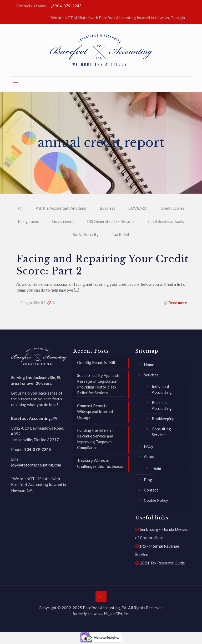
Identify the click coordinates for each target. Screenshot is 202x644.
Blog (148, 480)
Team (156, 468)
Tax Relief (121, 234)
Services (151, 375)
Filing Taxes (28, 221)
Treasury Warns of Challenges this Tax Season (101, 463)
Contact (151, 490)
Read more (178, 303)
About (149, 456)
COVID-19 (138, 208)
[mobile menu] (16, 84)
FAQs (149, 446)
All (20, 208)
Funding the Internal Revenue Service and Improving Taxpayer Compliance (95, 439)
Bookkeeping (163, 419)
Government (63, 221)
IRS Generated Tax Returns (111, 221)
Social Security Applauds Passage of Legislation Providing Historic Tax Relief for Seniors (98, 384)
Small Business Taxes (166, 221)
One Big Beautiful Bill (96, 362)
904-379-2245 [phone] (68, 6)
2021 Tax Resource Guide (162, 563)
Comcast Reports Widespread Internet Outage (95, 411)
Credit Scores (173, 208)
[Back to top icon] (101, 597)
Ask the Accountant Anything (61, 208)
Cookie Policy (156, 500)
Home (149, 365)
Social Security (86, 234)
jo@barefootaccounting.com (36, 465)
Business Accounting (162, 405)
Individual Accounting (162, 389)
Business (107, 208)
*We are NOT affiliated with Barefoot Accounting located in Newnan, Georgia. (117, 18)
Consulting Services (161, 432)
